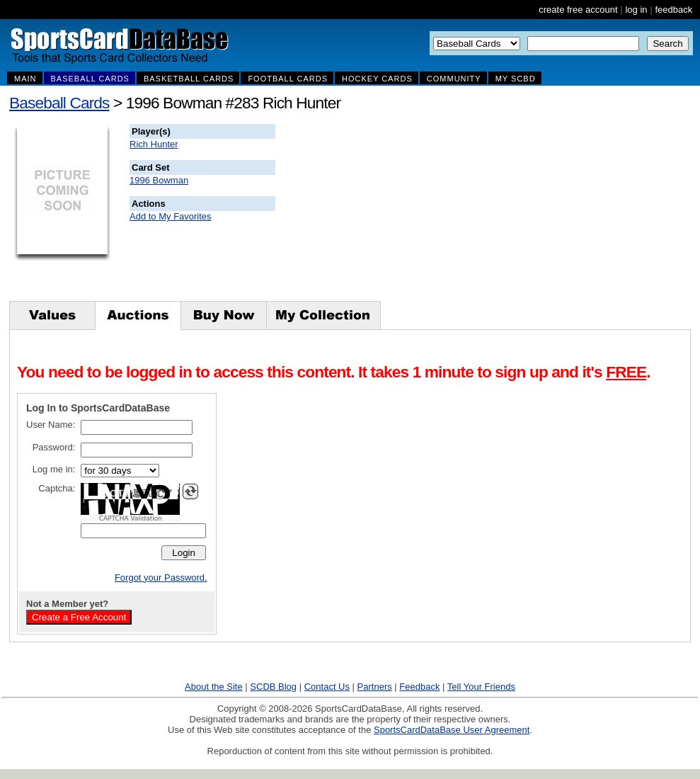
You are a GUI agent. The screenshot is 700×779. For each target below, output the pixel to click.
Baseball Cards (59, 103)
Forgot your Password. (161, 578)
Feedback (419, 687)
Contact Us (327, 687)
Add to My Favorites (171, 216)
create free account (578, 10)
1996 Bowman (159, 180)
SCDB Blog (273, 687)
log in (636, 10)
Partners (375, 687)
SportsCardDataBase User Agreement (452, 730)
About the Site (214, 687)
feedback (673, 10)
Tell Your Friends (481, 687)
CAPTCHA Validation (131, 518)
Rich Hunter (154, 144)
